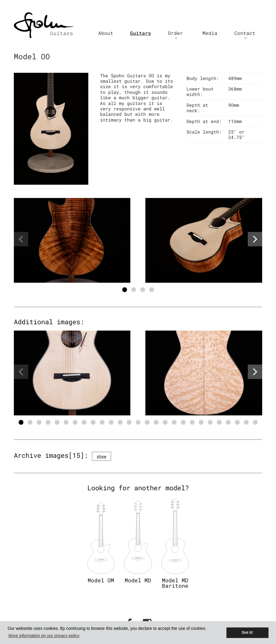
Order (175, 33)
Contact (245, 33)
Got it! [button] (247, 633)
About (106, 33)
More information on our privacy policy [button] (44, 636)
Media (210, 33)
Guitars (141, 33)
